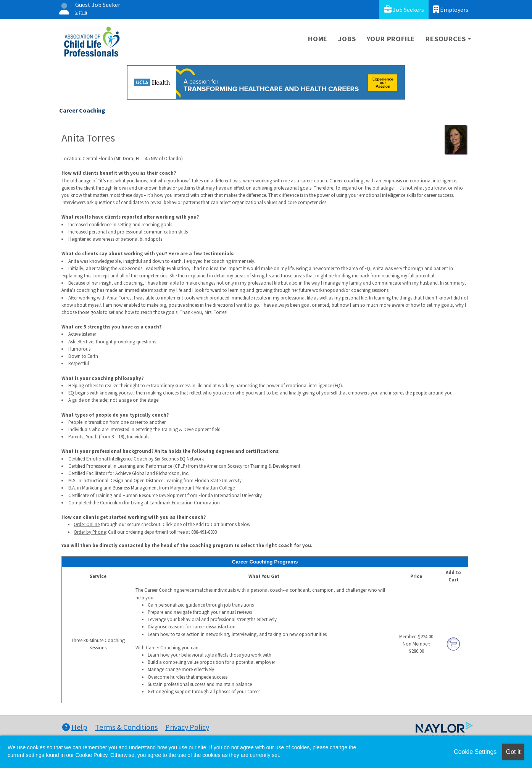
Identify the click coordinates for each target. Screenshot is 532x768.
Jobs (347, 39)
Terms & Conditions (126, 727)
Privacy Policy (187, 727)
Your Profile (391, 39)
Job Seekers (404, 9)
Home (318, 39)
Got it (513, 752)
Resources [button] (446, 39)
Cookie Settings (475, 752)
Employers (451, 9)
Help (75, 727)
